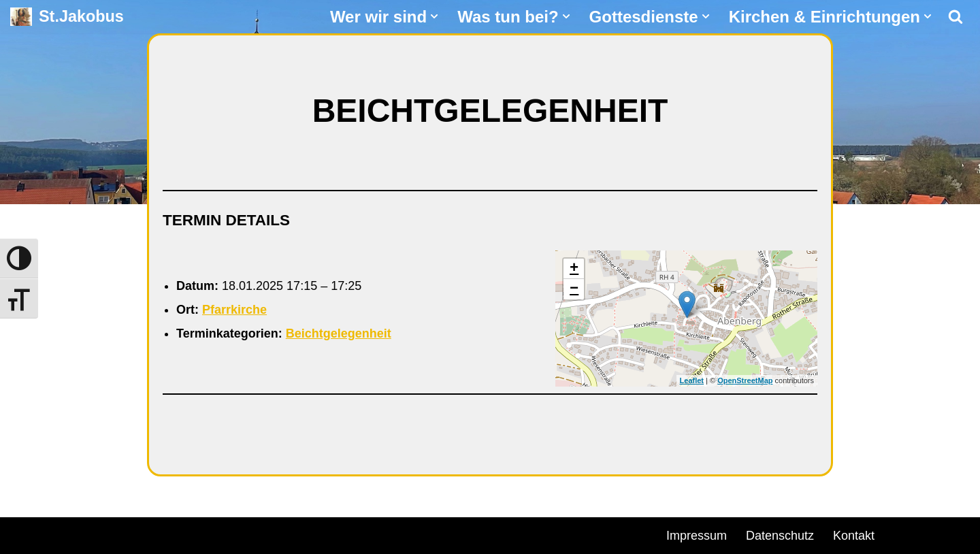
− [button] (574, 289)
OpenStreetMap (745, 380)
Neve (24, 534)
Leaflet (692, 380)
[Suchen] (955, 16)
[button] (434, 16)
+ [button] (574, 269)
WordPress (165, 534)
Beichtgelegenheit (339, 333)
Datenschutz (780, 536)
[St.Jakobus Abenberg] (67, 17)
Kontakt (854, 536)
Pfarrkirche (234, 310)
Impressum (697, 536)
